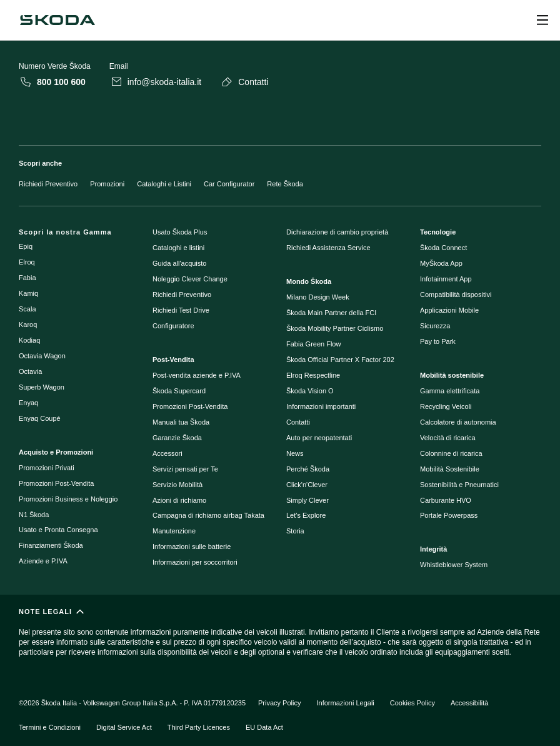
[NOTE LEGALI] (280, 638)
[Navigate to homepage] (57, 20)
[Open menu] (542, 20)
